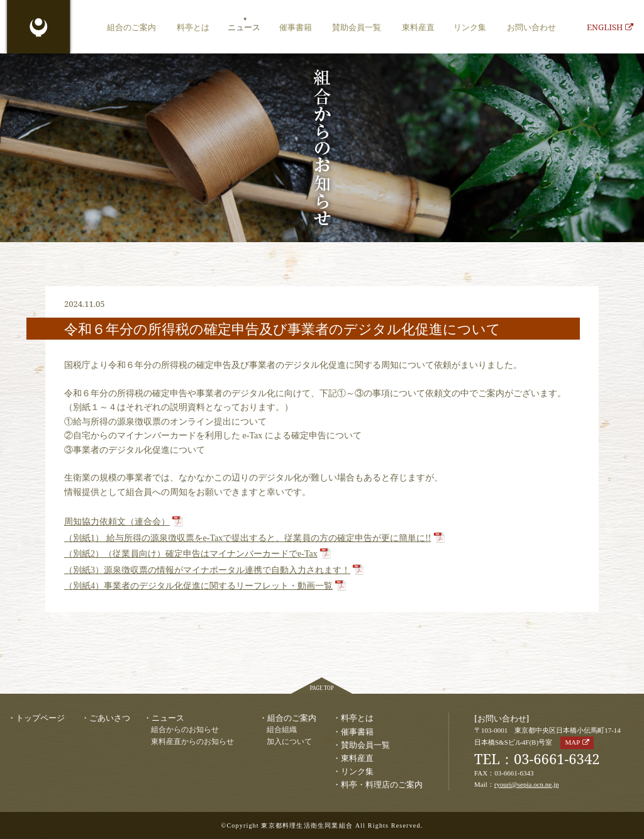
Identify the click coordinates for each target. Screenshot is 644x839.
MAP (572, 742)
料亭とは (193, 27)
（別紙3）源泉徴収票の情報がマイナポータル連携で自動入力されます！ (207, 570)
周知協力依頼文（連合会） (117, 522)
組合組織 (282, 730)
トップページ (40, 718)
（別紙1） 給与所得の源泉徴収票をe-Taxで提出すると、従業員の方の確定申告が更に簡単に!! (248, 538)
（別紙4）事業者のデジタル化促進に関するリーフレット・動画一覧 (198, 586)
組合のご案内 (131, 27)
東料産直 (418, 27)
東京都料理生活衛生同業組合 (39, 28)
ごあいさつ (110, 718)
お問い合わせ (531, 27)
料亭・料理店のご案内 (382, 784)
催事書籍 (296, 27)
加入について (289, 742)
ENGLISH (610, 27)
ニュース (244, 27)
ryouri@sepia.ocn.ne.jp (527, 784)
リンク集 (470, 27)
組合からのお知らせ (185, 730)
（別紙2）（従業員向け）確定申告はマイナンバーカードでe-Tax (191, 554)
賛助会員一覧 (357, 27)
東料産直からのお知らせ (192, 742)
